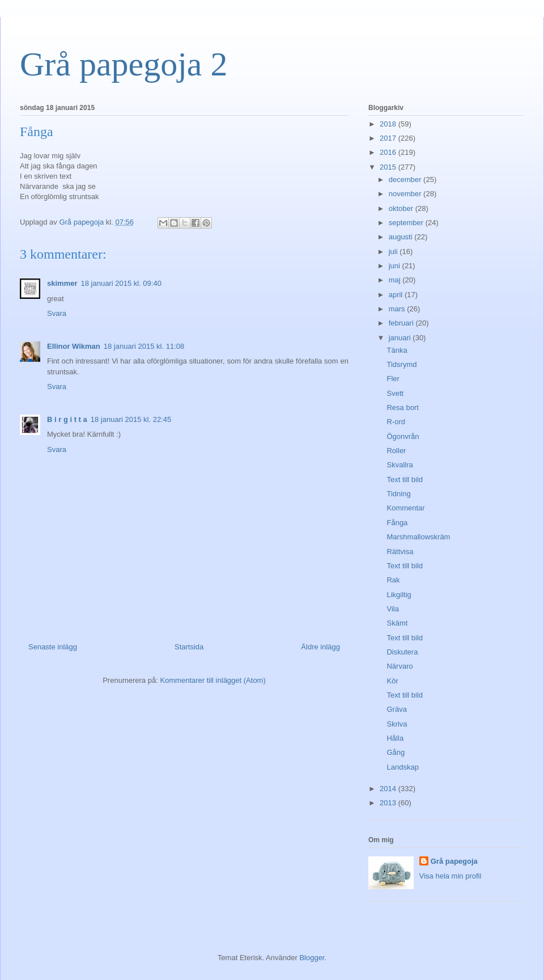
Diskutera (402, 652)
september (407, 223)
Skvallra (399, 465)
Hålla (395, 738)
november (406, 194)
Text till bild (405, 480)
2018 (389, 124)
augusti (402, 237)
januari (401, 338)
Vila (392, 609)
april (397, 295)
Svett (395, 393)
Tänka (397, 350)
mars (398, 309)
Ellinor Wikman (74, 346)
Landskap (402, 767)
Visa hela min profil (450, 876)
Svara (57, 313)
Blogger (312, 958)
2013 (389, 803)
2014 (389, 789)
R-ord (396, 422)
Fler (393, 379)
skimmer (62, 283)
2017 (389, 138)
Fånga (397, 523)
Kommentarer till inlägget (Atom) (212, 680)
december (406, 179)
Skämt (397, 623)
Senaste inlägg (53, 647)
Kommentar (405, 508)
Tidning (398, 494)
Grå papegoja (454, 861)
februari (402, 323)
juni (396, 266)
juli (394, 252)
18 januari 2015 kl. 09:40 (121, 283)
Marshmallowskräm (418, 537)
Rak (393, 580)
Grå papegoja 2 (124, 64)
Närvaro (399, 666)
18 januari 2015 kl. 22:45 (131, 419)
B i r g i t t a (67, 419)
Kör (392, 681)
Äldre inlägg (320, 647)
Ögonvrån (403, 436)
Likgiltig (399, 595)
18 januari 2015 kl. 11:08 (144, 346)
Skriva (397, 724)
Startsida (189, 647)
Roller (396, 451)
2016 (389, 152)
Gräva (396, 709)
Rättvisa (400, 552)
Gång (396, 752)
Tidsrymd (401, 364)
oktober (402, 208)
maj (396, 280)
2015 (389, 167)
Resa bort (402, 407)
